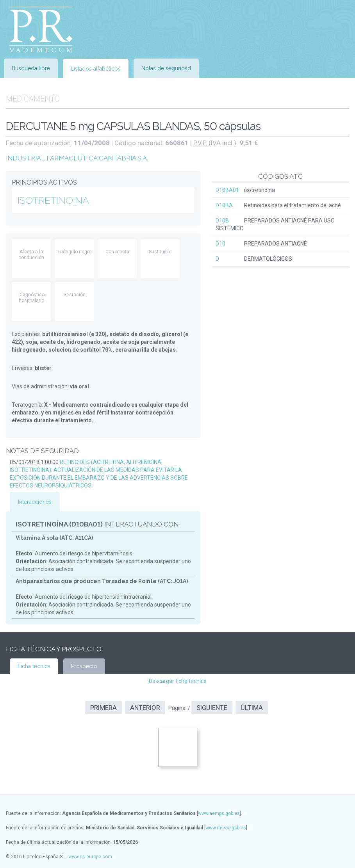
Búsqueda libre (31, 68)
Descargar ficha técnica (178, 681)
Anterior (145, 708)
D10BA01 (227, 190)
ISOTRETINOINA (53, 200)
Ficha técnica (34, 666)
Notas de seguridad (166, 68)
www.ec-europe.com (90, 857)
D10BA (224, 205)
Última (252, 708)
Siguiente (212, 708)
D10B (222, 221)
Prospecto (84, 666)
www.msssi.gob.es (226, 828)
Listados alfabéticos (96, 69)
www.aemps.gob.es (219, 813)
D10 (220, 244)
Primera (103, 708)
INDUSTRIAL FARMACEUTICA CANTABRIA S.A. (77, 158)
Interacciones (35, 502)
